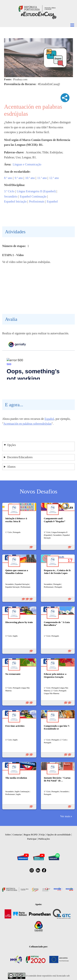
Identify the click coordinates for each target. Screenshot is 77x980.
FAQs (42, 835)
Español (49, 419)
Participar (32, 839)
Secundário (11, 196)
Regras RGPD (30, 835)
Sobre (8, 835)
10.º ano (30, 178)
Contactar (17, 835)
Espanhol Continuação (33, 196)
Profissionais (37, 201)
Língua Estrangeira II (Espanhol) (36, 191)
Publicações (44, 839)
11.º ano (42, 178)
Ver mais (65, 816)
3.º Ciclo (9, 191)
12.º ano (54, 178)
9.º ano (19, 178)
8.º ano (8, 178)
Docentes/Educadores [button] (20, 457)
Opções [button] (11, 445)
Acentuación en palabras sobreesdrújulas (28, 424)
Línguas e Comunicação (27, 164)
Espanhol (52, 201)
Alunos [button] (11, 467)
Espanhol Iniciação (15, 201)
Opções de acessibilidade (59, 835)
